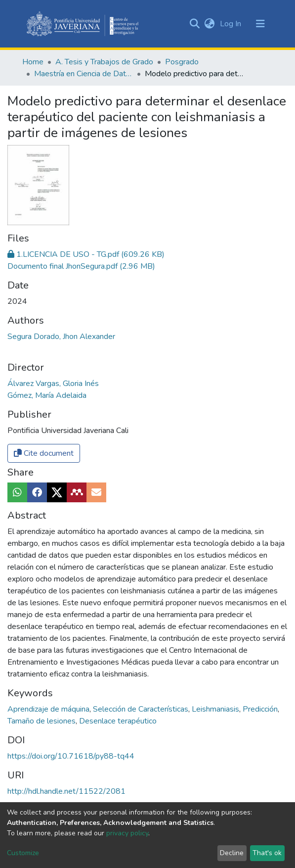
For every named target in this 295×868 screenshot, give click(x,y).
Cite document (44, 453)
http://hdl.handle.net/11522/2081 (66, 791)
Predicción (261, 709)
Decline (232, 853)
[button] (210, 24)
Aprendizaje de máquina (49, 709)
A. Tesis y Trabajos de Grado (104, 62)
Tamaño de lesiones (42, 721)
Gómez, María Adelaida (47, 395)
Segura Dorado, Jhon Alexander (61, 337)
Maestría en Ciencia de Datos (84, 74)
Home (33, 62)
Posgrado (182, 62)
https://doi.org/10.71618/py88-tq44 (71, 756)
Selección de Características (142, 709)
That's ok (267, 853)
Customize (23, 853)
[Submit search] (195, 24)
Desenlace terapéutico (118, 721)
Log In (232, 24)
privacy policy (127, 833)
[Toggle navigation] (260, 24)
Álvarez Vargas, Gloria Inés (53, 384)
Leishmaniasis (216, 709)
